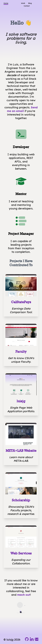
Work (23, 3)
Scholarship (21, 500)
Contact (27, 6)
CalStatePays (21, 302)
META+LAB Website (21, 451)
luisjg (21, 401)
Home (6, 3)
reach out (24, 595)
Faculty (21, 352)
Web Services (21, 553)
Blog (30, 3)
